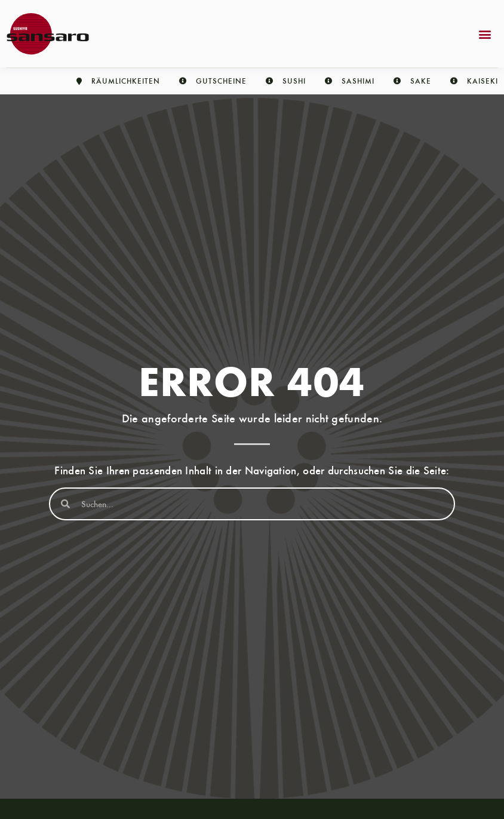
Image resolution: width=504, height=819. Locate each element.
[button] (485, 34)
